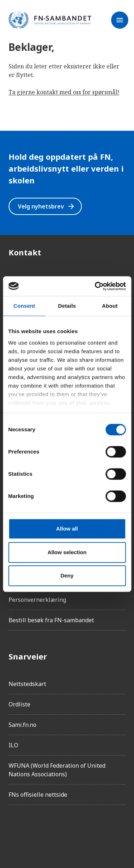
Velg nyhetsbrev (47, 206)
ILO (13, 745)
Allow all (67, 529)
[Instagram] (34, 831)
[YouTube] (94, 831)
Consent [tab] (24, 306)
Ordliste (19, 704)
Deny (67, 576)
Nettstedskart (27, 684)
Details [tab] (67, 306)
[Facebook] (14, 831)
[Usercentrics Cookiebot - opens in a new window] (95, 286)
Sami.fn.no (23, 725)
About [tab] (110, 306)
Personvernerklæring (37, 600)
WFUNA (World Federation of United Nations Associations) (57, 770)
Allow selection (67, 552)
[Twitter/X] (74, 831)
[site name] (50, 20)
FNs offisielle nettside (38, 795)
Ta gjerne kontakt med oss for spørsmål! (64, 92)
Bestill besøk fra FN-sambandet (51, 620)
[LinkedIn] (54, 831)
